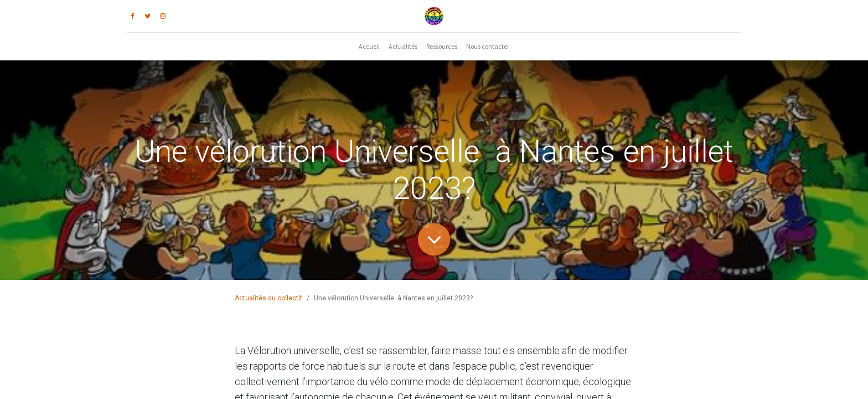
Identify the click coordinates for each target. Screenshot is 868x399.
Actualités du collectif (268, 298)
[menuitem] (369, 47)
